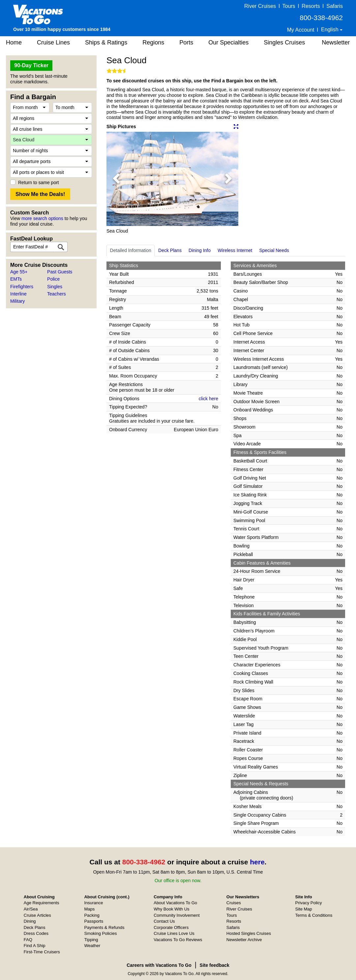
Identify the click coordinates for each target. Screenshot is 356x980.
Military (17, 301)
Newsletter (336, 42)
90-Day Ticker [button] (31, 65)
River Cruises (260, 6)
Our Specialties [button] (228, 42)
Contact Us (164, 921)
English (330, 29)
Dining (30, 921)
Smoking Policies (100, 933)
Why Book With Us (171, 909)
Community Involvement (177, 915)
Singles (55, 287)
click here (208, 399)
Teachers (57, 294)
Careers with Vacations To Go (159, 965)
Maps (89, 909)
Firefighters (22, 287)
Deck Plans (170, 250)
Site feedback (215, 965)
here (257, 862)
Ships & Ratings (106, 42)
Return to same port (39, 182)
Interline (18, 294)
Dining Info (200, 250)
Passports (94, 921)
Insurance (93, 903)
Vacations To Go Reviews (178, 940)
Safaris (335, 6)
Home (14, 42)
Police (53, 279)
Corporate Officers (171, 927)
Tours (289, 6)
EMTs (16, 279)
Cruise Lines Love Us (174, 933)
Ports (186, 42)
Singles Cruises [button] (284, 42)
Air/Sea (31, 909)
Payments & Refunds (104, 927)
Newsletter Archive (244, 940)
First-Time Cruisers (42, 952)
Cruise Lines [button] (53, 42)
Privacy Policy (309, 903)
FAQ (28, 940)
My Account (301, 30)
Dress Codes (36, 933)
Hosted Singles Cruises (249, 933)
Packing (92, 915)
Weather (92, 946)
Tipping (91, 940)
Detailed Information (131, 250)
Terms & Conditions (314, 915)
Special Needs (274, 250)
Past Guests (60, 272)
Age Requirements (42, 903)
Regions (153, 42)
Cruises (234, 903)
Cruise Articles (37, 915)
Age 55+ (19, 272)
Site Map (304, 909)
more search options (42, 218)
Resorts (311, 6)
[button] (116, 179)
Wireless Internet (235, 250)
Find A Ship (35, 946)
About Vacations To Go (175, 903)
